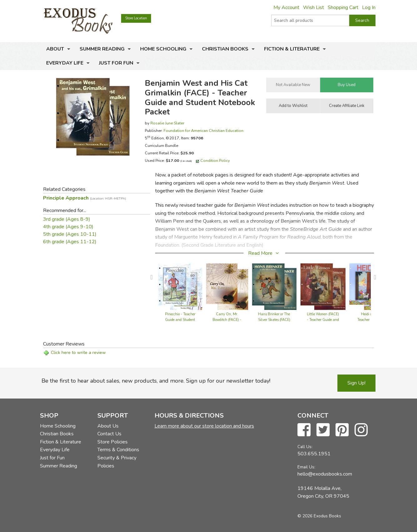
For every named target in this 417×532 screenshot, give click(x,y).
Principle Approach (85, 198)
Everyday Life (65, 63)
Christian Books (225, 49)
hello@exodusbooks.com (325, 474)
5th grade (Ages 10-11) (70, 234)
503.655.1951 (314, 454)
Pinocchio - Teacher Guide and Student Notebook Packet (180, 320)
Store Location (136, 18)
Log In (369, 7)
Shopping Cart (343, 7)
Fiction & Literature (292, 49)
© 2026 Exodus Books (319, 516)
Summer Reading (102, 49)
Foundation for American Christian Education (204, 131)
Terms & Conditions (118, 450)
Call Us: (305, 447)
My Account (286, 7)
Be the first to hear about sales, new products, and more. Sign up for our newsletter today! (156, 381)
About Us (108, 426)
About (55, 49)
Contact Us (109, 434)
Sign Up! (356, 383)
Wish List (314, 7)
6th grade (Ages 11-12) (70, 242)
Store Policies (113, 442)
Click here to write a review (78, 353)
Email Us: (306, 467)
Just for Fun (116, 63)
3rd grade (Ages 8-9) (67, 219)
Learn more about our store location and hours (204, 426)
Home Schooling (163, 49)
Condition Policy (215, 160)
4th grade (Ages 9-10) (68, 227)
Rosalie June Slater (167, 123)
